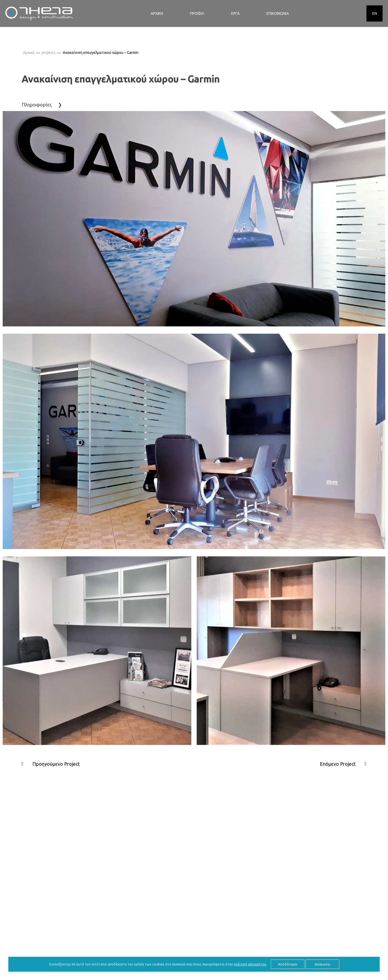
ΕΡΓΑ (235, 13)
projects (49, 53)
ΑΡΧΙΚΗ (157, 13)
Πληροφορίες (37, 105)
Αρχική (29, 53)
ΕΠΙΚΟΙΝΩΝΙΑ (278, 13)
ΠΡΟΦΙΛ (197, 13)
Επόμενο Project (338, 764)
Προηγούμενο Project (56, 764)
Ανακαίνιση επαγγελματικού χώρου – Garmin (101, 53)
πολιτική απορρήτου (250, 964)
